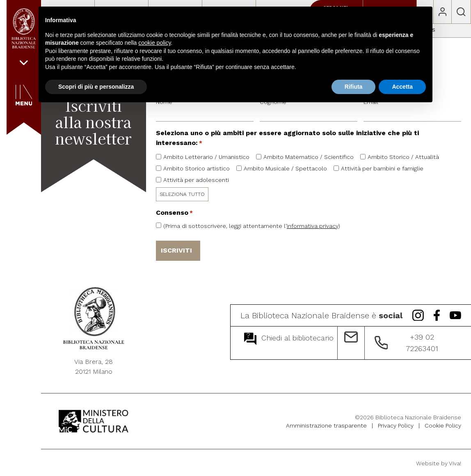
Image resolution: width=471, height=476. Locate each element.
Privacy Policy (396, 424)
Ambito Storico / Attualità (403, 157)
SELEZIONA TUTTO (182, 194)
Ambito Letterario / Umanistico (206, 157)
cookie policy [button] (154, 43)
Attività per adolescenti (196, 180)
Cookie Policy (443, 424)
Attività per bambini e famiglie (382, 168)
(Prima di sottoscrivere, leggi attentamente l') (252, 226)
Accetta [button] (402, 87)
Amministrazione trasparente (326, 424)
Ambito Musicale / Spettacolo (285, 168)
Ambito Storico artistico (197, 168)
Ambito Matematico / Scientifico (309, 157)
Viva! (455, 462)
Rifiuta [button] (354, 87)
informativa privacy (312, 226)
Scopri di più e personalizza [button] (96, 87)
